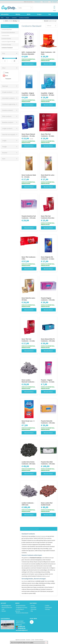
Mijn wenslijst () (53, 2)
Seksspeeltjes (5, 14)
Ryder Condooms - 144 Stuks (48, 53)
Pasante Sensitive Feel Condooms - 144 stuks (29, 217)
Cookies (47, 606)
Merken (4, 611)
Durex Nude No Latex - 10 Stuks (48, 176)
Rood (7, 76)
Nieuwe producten (7, 607)
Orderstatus (48, 607)
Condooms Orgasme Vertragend (9, 42)
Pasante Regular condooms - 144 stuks (48, 299)
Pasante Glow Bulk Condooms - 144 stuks (48, 463)
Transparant (8, 79)
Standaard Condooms (41, 536)
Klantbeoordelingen (39, 640)
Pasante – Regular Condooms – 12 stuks (48, 381)
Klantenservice (37, 2)
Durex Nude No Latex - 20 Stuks (29, 299)
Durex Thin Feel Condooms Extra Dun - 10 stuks (48, 217)
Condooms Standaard (7, 48)
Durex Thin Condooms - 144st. (29, 258)
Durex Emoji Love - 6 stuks (28, 422)
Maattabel (33, 607)
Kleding (18, 14)
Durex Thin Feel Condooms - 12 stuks (28, 340)
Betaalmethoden (21, 606)
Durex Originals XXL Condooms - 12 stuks (48, 258)
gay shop (47, 576)
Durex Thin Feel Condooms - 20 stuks (48, 135)
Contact (33, 606)
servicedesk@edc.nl (22, 630)
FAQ (32, 611)
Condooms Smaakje (6, 45)
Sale (50, 14)
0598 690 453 (21, 628)
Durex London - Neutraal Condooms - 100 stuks (28, 381)
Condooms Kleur (5, 36)
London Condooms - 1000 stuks (28, 504)
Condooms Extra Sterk (7, 29)
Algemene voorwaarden (20, 640)
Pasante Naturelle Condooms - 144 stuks (48, 422)
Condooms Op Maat (6, 39)
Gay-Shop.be (25, 581)
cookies (32, 642)
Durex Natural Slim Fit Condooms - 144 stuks (48, 340)
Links (3, 609)
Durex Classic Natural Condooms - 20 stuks (28, 135)
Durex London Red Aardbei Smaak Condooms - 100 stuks (48, 504)
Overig (7, 73)
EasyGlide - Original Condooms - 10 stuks (28, 94)
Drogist (40, 14)
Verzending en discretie (20, 610)
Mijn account (45, 2)
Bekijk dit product (29, 64)
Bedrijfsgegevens (6, 606)
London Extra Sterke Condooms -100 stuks (28, 463)
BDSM (29, 14)
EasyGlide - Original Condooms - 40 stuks (48, 94)
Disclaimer (28, 640)
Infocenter (33, 609)
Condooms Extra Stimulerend (8, 32)
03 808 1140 (20, 627)
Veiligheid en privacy (22, 607)
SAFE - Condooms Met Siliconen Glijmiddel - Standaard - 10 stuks (29, 53)
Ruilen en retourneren (22, 613)
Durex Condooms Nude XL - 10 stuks (29, 176)
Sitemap (47, 609)
